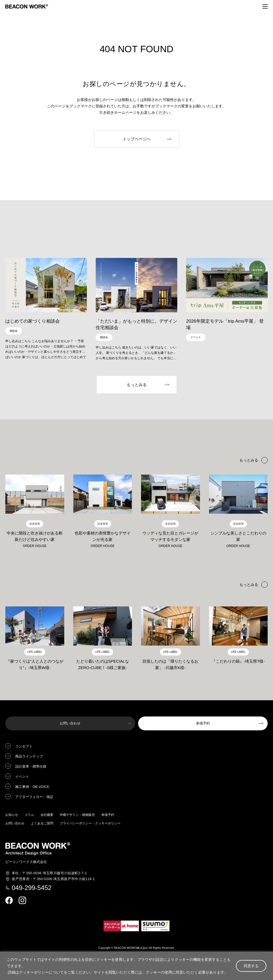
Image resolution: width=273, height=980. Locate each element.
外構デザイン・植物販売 (77, 816)
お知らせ (12, 816)
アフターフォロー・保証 (34, 798)
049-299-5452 (32, 889)
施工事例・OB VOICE (32, 788)
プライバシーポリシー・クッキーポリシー (90, 824)
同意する (251, 966)
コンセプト (24, 747)
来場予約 (108, 816)
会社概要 (47, 816)
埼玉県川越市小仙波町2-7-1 (49, 874)
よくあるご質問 (42, 824)
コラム (29, 816)
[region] (136, 966)
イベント (22, 778)
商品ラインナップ (29, 757)
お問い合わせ (15, 824)
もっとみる (249, 586)
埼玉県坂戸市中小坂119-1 (53, 880)
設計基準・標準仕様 (31, 768)
